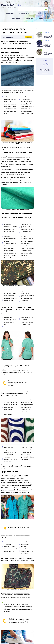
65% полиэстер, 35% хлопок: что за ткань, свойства (48, 36)
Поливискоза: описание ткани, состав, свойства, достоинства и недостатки (44, 45)
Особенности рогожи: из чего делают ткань (48, 53)
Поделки (46, 13)
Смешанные (46, 33)
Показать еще (45, 73)
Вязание (41, 19)
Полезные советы (16, 19)
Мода (37, 13)
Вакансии (26, 1)
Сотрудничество (21, 3)
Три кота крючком (23, 5)
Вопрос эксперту (29, 3)
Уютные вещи (30, 19)
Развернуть (28, 37)
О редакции (20, 1)
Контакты (31, 1)
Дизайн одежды (10, 13)
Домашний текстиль (25, 13)
